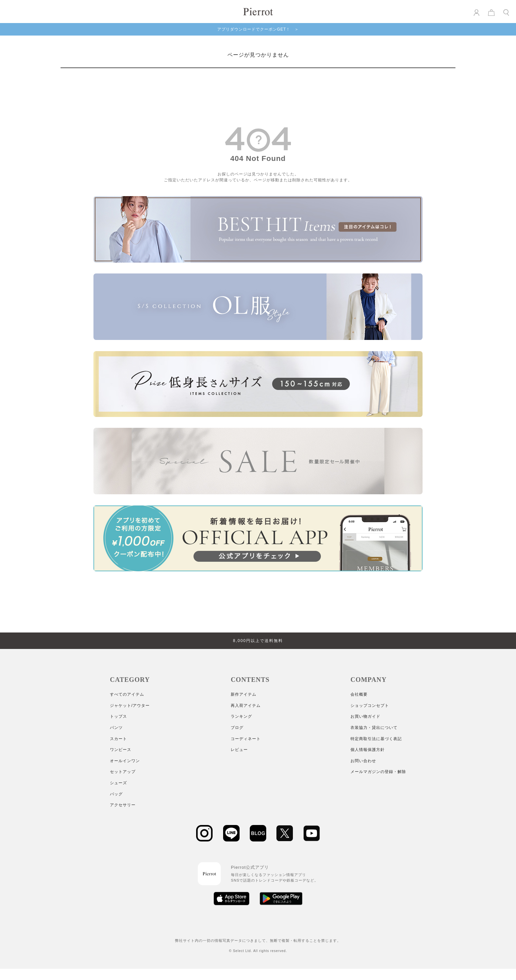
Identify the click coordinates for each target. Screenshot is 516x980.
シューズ (118, 783)
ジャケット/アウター (130, 706)
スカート (118, 739)
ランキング (241, 716)
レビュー (239, 750)
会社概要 (359, 694)
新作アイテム (244, 694)
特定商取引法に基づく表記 (376, 739)
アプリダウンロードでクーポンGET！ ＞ (258, 29)
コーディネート (246, 739)
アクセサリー (123, 805)
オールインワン (125, 761)
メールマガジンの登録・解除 (378, 772)
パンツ (116, 728)
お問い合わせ (363, 761)
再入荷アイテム (246, 706)
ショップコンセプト (370, 706)
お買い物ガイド (365, 716)
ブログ (237, 728)
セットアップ (123, 772)
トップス (118, 716)
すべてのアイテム (127, 694)
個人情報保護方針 (368, 750)
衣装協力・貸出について (374, 728)
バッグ (116, 794)
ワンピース (121, 750)
